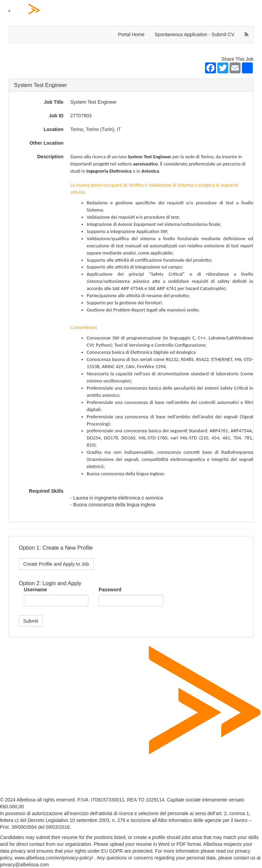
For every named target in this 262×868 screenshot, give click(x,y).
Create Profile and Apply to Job (56, 564)
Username (35, 590)
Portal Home (131, 34)
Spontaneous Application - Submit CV (195, 34)
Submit (31, 621)
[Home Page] (138, 11)
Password (110, 590)
